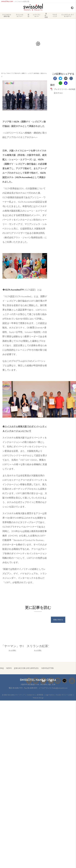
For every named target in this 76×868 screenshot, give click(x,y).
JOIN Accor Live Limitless (26, 668)
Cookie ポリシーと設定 (64, 695)
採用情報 (40, 695)
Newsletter (48, 668)
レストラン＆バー (37, 15)
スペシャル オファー (20, 15)
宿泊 (28, 15)
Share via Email (66, 78)
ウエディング (55, 15)
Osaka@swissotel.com (60, 688)
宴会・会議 (46, 15)
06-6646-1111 (18, 688)
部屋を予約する (58, 620)
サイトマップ (20, 695)
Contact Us (31, 695)
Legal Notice (50, 695)
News (9, 668)
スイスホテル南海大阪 (22, 1)
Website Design (38, 698)
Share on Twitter (60, 78)
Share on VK (71, 78)
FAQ (2, 668)
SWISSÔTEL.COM (7, 1)
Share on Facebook (55, 78)
